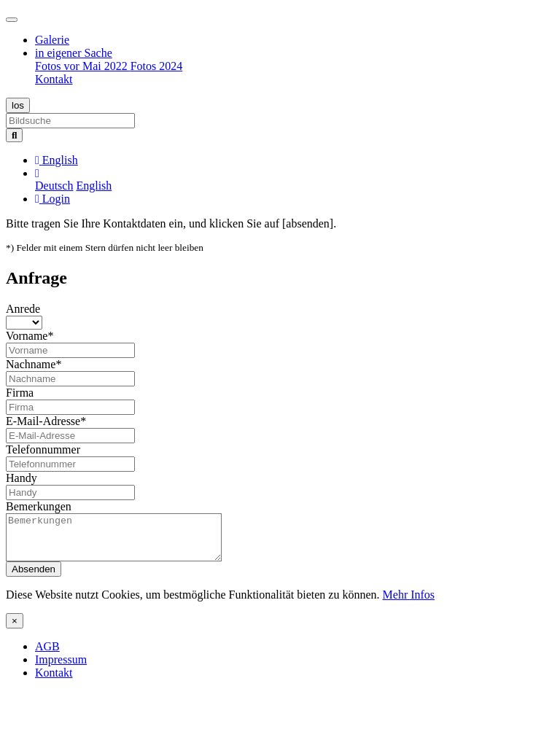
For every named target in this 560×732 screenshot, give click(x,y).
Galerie (52, 40)
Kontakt (54, 79)
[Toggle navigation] (12, 20)
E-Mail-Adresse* (46, 421)
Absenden (34, 578)
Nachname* (34, 364)
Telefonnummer (43, 449)
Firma (20, 393)
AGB (47, 655)
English (94, 186)
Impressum (61, 668)
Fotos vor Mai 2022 (83, 66)
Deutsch (54, 186)
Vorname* (30, 336)
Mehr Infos (409, 603)
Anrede (23, 309)
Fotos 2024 (157, 66)
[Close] (15, 630)
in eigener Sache (74, 53)
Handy (22, 478)
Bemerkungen (39, 506)
